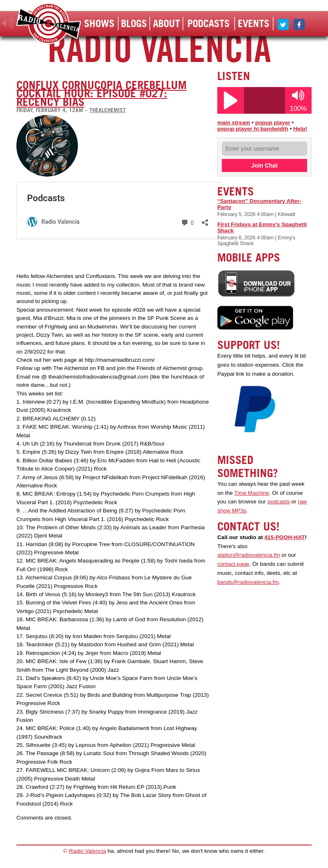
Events (254, 23)
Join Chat (264, 165)
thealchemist (108, 110)
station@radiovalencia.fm (249, 555)
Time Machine (252, 493)
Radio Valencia (87, 851)
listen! (8, 23)
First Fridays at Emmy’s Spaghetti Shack (262, 227)
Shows (99, 23)
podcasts (278, 502)
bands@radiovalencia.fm (248, 582)
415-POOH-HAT (285, 537)
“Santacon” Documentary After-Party (259, 204)
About (166, 23)
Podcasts (208, 23)
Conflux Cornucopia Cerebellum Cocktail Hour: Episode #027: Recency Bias (101, 93)
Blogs (134, 23)
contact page (233, 564)
